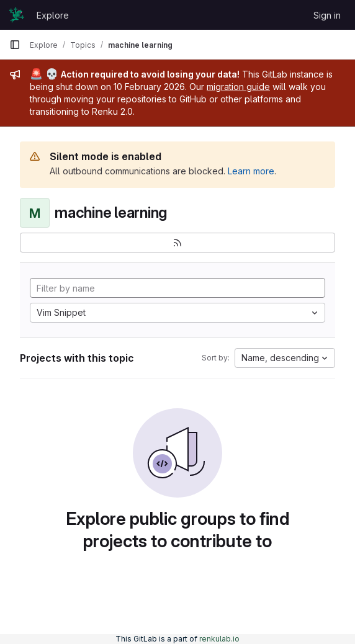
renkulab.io (219, 639)
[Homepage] (17, 15)
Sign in (327, 15)
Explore (53, 15)
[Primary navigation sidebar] (15, 45)
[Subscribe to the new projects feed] (177, 243)
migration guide (238, 87)
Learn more (251, 171)
